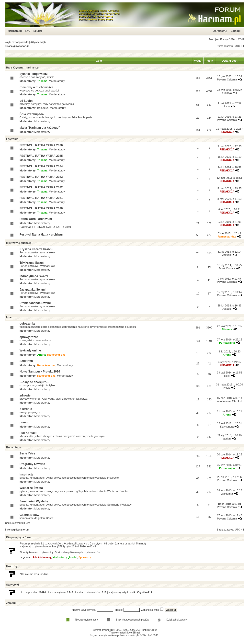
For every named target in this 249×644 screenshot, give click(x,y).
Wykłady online (30, 350)
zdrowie (25, 395)
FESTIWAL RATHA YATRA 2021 (41, 198)
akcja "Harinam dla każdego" (40, 128)
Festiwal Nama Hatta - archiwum (42, 235)
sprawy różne (29, 337)
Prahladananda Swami (35, 303)
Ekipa (27, 523)
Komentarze (14, 447)
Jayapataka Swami (33, 290)
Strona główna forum (17, 46)
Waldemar (227, 494)
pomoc (24, 422)
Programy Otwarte (32, 464)
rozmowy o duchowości (36, 87)
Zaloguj (236, 31)
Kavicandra (227, 427)
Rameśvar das (227, 237)
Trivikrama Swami (32, 263)
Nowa (227, 388)
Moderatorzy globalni (65, 557)
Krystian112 (145, 592)
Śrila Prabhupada (32, 114)
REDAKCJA (227, 132)
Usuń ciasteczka (14, 523)
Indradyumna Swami (34, 276)
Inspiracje (26, 475)
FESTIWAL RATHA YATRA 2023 (41, 177)
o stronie (26, 409)
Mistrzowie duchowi (19, 243)
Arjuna (41, 355)
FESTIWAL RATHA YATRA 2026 (41, 145)
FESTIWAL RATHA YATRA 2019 (52, 227)
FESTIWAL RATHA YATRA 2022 (41, 187)
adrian (227, 439)
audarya (227, 93)
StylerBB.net (133, 633)
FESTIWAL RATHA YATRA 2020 (41, 208)
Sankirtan (26, 361)
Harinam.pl (15, 31)
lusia (227, 106)
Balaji (227, 376)
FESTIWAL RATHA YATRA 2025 (41, 156)
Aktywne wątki (38, 42)
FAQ (28, 31)
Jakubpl (227, 255)
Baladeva (43, 108)
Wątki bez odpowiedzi (17, 42)
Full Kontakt (28, 433)
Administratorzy (42, 557)
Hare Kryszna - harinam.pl (23, 68)
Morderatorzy (57, 81)
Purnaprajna (227, 343)
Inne (9, 317)
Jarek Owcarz (227, 268)
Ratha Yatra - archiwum (36, 219)
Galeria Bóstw (29, 515)
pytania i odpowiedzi (34, 74)
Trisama (42, 81)
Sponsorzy (85, 557)
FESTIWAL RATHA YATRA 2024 (41, 166)
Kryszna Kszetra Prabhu (36, 249)
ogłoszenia (27, 324)
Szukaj (38, 31)
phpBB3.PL (153, 635)
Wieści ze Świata (31, 488)
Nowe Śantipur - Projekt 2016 (40, 372)
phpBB (109, 630)
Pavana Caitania (227, 79)
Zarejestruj (220, 31)
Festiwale (12, 139)
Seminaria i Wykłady (34, 501)
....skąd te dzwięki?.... (34, 382)
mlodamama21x (227, 401)
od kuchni (27, 101)
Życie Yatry (27, 453)
